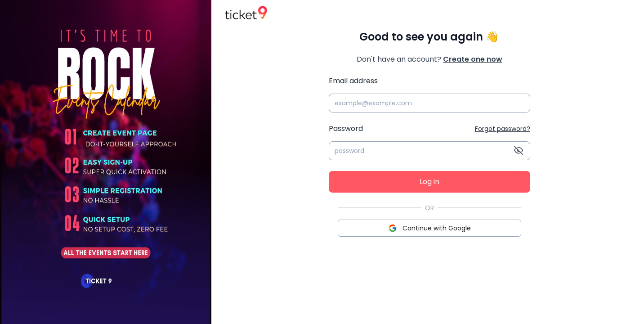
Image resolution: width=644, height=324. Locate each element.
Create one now (473, 59)
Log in (429, 182)
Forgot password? (503, 129)
